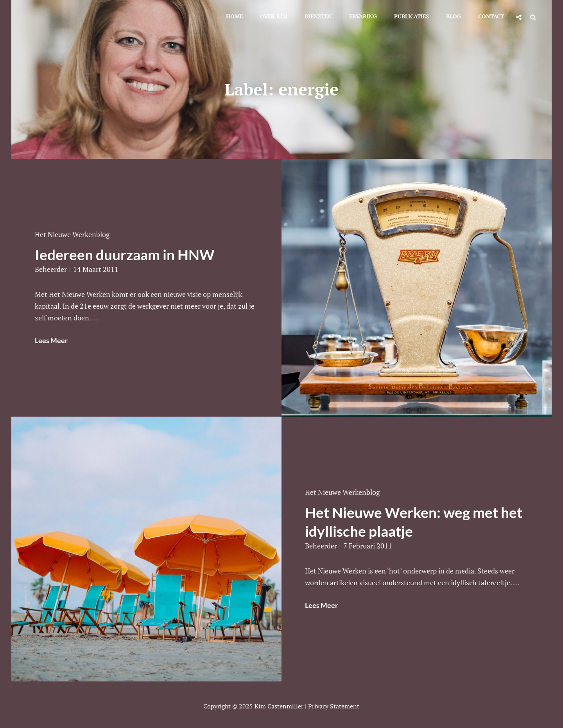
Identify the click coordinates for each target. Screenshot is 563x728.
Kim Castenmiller (279, 706)
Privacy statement (334, 706)
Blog (454, 16)
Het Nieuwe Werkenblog (72, 234)
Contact (491, 16)
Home (234, 16)
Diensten (318, 16)
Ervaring (363, 16)
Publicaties (411, 16)
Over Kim (274, 16)
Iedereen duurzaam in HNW (125, 254)
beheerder (51, 269)
